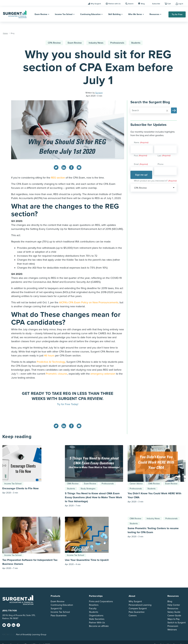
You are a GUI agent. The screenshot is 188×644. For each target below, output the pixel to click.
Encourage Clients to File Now (20, 488)
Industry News (96, 43)
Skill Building (114, 14)
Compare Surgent (138, 609)
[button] (174, 110)
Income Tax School (64, 14)
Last (159, 156)
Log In (181, 4)
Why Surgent (96, 4)
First (136, 156)
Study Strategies (88, 489)
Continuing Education (90, 14)
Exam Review (41, 14)
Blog (142, 4)
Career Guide (174, 616)
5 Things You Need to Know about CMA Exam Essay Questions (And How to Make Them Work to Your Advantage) (93, 497)
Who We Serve (135, 14)
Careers (133, 616)
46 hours (49, 356)
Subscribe (156, 4)
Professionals (117, 43)
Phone (161, 164)
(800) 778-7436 (10, 611)
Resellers (94, 605)
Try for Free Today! (68, 404)
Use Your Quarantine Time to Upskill (87, 560)
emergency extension (103, 374)
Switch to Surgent (177, 623)
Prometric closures (57, 374)
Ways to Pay (174, 619)
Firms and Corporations (101, 601)
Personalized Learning (140, 605)
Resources (154, 14)
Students (136, 43)
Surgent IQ (56, 609)
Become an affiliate (99, 626)
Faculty (93, 609)
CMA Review (73, 484)
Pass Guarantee (59, 616)
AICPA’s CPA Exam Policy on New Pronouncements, (89, 302)
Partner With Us (97, 623)
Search (131, 4)
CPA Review (54, 43)
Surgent (99, 93)
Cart (169, 4)
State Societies (97, 619)
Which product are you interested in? (155, 181)
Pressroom (173, 626)
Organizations (96, 616)
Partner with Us (114, 4)
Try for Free (177, 14)
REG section (58, 178)
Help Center (174, 605)
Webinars (172, 630)
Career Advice (136, 484)
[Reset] (167, 111)
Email (141, 164)
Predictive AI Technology (51, 362)
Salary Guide (174, 612)
